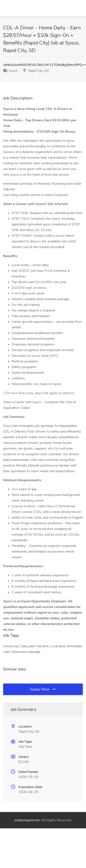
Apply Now (43, 689)
